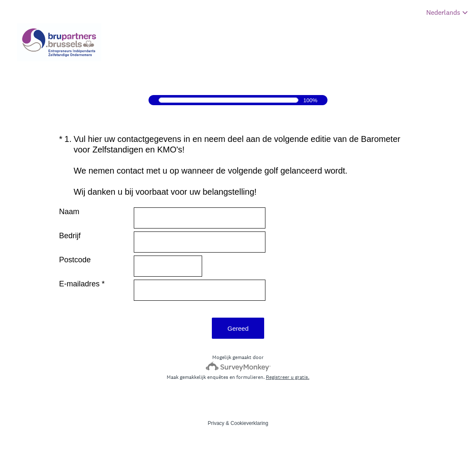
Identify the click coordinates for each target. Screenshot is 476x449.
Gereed (238, 328)
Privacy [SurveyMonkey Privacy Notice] (216, 423)
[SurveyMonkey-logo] (238, 366)
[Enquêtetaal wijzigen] (447, 12)
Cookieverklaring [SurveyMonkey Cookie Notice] (249, 423)
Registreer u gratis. (288, 377)
